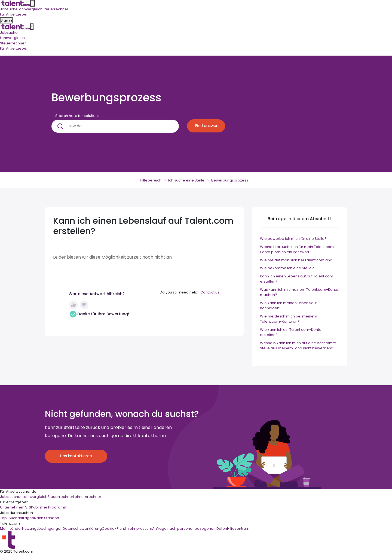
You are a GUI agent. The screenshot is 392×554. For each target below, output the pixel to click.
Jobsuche (9, 33)
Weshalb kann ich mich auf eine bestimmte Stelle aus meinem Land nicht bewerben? (298, 346)
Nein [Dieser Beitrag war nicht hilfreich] (84, 305)
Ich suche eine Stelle (186, 180)
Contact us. (210, 292)
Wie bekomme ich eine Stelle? (287, 268)
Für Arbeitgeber (14, 48)
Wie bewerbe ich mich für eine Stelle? (293, 239)
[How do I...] (115, 126)
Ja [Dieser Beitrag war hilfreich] (73, 305)
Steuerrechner (13, 43)
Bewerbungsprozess (230, 180)
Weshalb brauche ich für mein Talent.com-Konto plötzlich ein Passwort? (298, 249)
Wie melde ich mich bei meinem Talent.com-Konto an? (289, 319)
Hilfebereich (151, 180)
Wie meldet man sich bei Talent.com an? (296, 260)
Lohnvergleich (12, 38)
